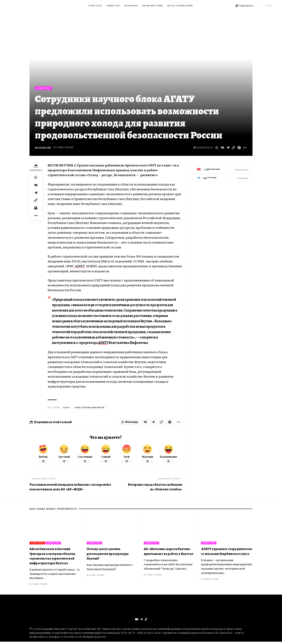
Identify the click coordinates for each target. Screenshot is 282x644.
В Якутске (37, 545)
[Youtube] (223, 168)
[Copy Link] (233, 149)
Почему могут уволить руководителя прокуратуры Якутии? (108, 556)
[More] (245, 149)
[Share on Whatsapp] (217, 149)
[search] (258, 6)
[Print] (239, 149)
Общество (45, 89)
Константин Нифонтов (90, 409)
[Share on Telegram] (228, 149)
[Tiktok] (146, 622)
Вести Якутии (44, 149)
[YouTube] (136, 622)
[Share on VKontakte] (222, 149)
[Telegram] (223, 177)
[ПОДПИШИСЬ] (237, 6)
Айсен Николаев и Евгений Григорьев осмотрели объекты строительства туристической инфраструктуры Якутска (52, 558)
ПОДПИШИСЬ (246, 6)
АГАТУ (80, 267)
